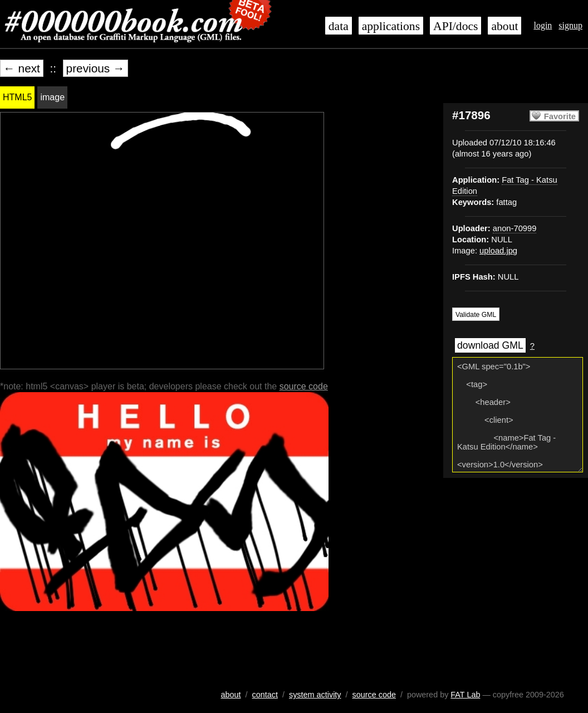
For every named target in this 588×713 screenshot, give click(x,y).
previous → (95, 68)
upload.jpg (498, 251)
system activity (315, 695)
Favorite (560, 116)
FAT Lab (465, 695)
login (543, 25)
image (52, 97)
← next (22, 68)
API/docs (455, 26)
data (339, 26)
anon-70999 (515, 228)
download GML (490, 345)
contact (265, 695)
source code (304, 386)
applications (391, 26)
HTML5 (17, 97)
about (504, 26)
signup (570, 25)
